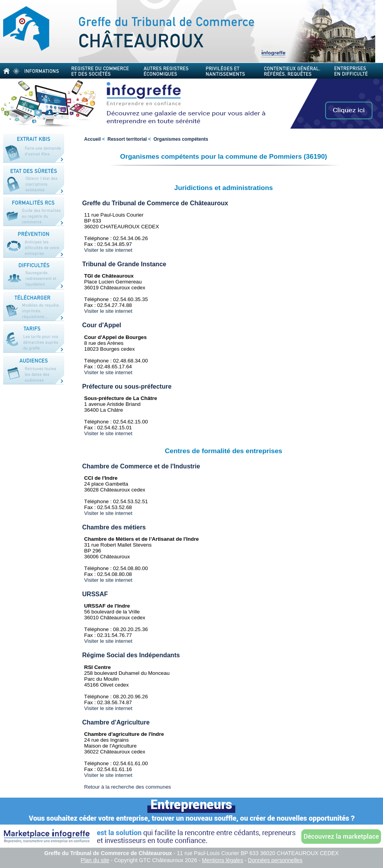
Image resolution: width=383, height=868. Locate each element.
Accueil (92, 139)
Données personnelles (275, 860)
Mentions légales (223, 860)
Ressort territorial (127, 139)
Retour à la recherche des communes (127, 787)
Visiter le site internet (108, 250)
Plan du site (95, 860)
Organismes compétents (181, 139)
